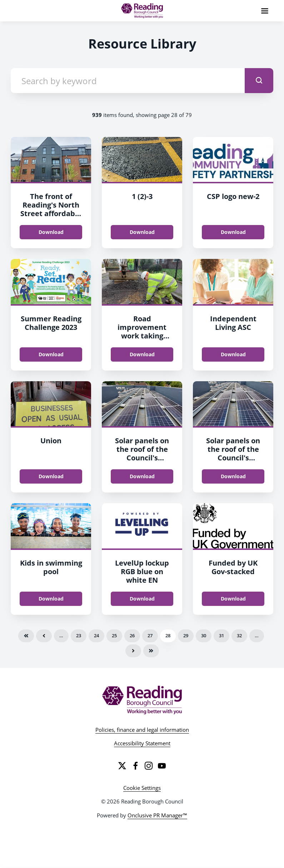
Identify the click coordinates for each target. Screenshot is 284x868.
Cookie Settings (142, 788)
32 (239, 635)
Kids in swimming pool (51, 567)
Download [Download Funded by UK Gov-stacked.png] (233, 599)
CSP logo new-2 (233, 196)
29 (186, 635)
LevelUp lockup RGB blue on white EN (142, 571)
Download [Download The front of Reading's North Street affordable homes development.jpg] (51, 232)
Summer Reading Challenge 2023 (51, 323)
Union (51, 441)
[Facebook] (135, 766)
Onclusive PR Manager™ (157, 815)
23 (79, 635)
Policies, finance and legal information (142, 730)
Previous (44, 636)
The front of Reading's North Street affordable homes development (51, 213)
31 (221, 635)
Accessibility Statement (142, 743)
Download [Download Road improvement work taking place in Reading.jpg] (142, 354)
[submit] (259, 81)
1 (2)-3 (142, 196)
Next (133, 651)
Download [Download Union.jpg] (51, 476)
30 (204, 635)
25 (114, 635)
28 (168, 635)
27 (150, 635)
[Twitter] (122, 766)
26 (132, 635)
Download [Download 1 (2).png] (142, 232)
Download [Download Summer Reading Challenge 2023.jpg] (51, 354)
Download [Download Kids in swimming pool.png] (51, 599)
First (26, 636)
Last (151, 651)
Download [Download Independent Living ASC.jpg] (233, 354)
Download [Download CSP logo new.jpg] (233, 232)
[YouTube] (162, 766)
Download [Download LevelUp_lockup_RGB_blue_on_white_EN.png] (142, 599)
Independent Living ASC (233, 323)
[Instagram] (149, 766)
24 (96, 635)
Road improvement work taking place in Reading (142, 331)
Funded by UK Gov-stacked (233, 567)
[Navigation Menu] (265, 11)
